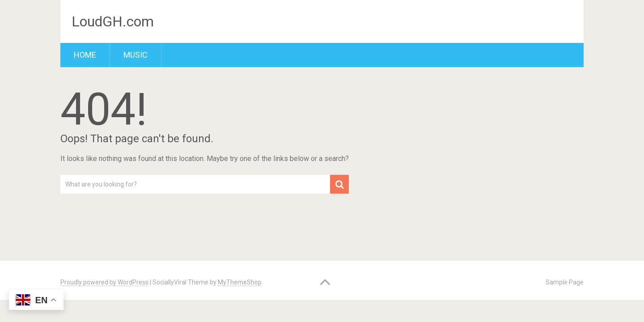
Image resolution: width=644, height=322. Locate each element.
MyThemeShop (240, 282)
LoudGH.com (113, 21)
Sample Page (565, 282)
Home (85, 55)
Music (136, 55)
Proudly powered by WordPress (104, 282)
